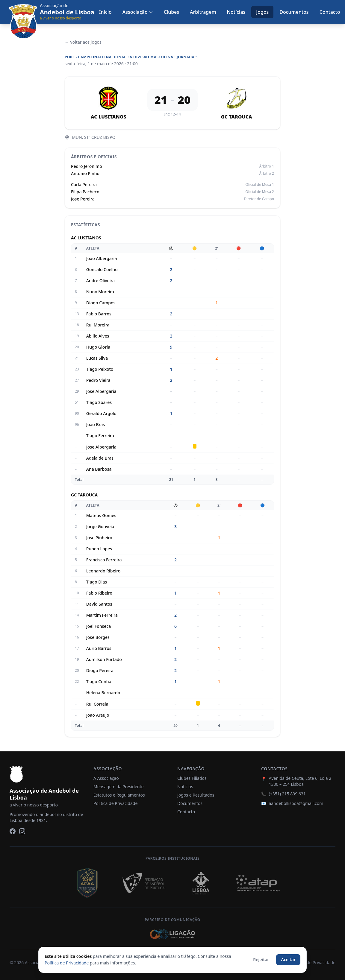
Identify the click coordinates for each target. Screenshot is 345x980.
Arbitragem (203, 12)
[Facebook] (13, 831)
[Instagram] (22, 831)
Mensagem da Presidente (118, 787)
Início (105, 12)
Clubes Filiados (192, 778)
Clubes (171, 12)
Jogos (262, 12)
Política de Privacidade (115, 803)
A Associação (106, 778)
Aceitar (288, 960)
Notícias (236, 12)
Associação (138, 12)
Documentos (294, 12)
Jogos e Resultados (196, 795)
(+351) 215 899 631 (287, 794)
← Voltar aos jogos (83, 42)
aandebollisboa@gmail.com (296, 803)
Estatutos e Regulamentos (119, 795)
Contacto (330, 12)
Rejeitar (261, 960)
